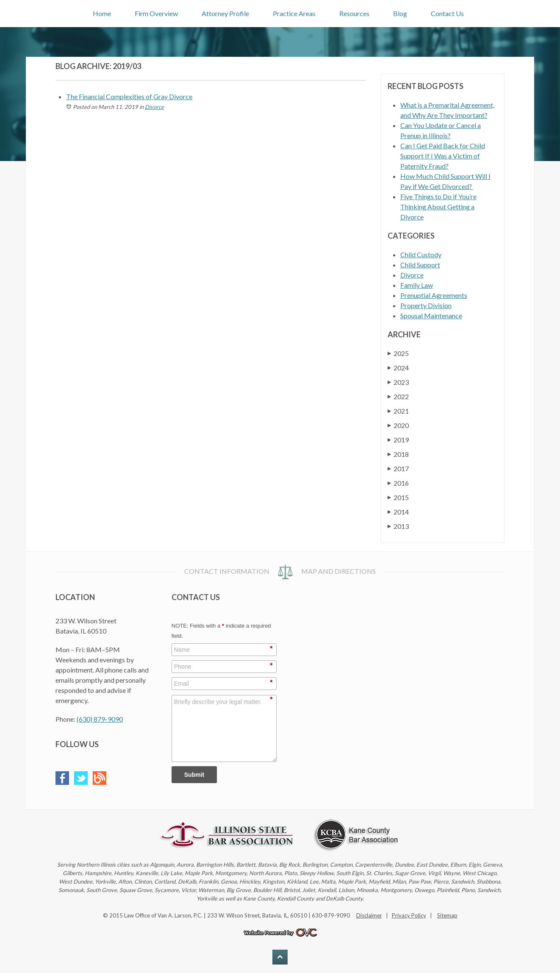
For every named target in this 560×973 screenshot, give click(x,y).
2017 (398, 468)
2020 (398, 425)
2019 (398, 440)
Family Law (417, 285)
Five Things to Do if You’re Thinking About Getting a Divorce (438, 207)
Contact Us (447, 13)
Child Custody (421, 254)
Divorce (154, 107)
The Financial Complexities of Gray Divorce (129, 96)
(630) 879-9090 (100, 719)
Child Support (420, 265)
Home (102, 13)
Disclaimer (369, 915)
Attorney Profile (225, 13)
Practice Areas (294, 13)
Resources (354, 13)
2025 (398, 353)
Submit (194, 775)
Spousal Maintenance (431, 316)
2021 (398, 411)
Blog (400, 13)
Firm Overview (156, 13)
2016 (398, 483)
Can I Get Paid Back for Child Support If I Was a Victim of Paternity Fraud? (443, 156)
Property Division (426, 305)
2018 (398, 454)
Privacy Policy (409, 915)
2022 (398, 396)
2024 (398, 368)
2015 (398, 497)
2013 (398, 526)
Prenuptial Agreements (434, 295)
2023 (398, 382)
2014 (398, 512)
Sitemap (447, 915)
